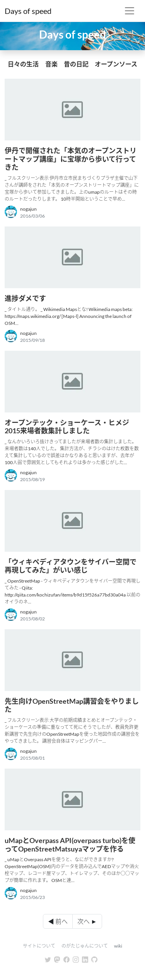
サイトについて (39, 946)
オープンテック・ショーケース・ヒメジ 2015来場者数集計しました (67, 427)
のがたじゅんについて (85, 946)
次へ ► (87, 921)
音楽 (51, 64)
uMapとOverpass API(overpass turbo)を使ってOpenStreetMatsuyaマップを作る (70, 845)
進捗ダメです (25, 298)
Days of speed (28, 11)
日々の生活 (23, 64)
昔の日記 (76, 64)
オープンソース (116, 64)
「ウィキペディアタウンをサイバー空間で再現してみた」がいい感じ (71, 566)
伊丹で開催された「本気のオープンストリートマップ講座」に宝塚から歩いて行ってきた (71, 159)
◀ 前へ (58, 921)
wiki (118, 946)
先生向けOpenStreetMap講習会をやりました (72, 705)
